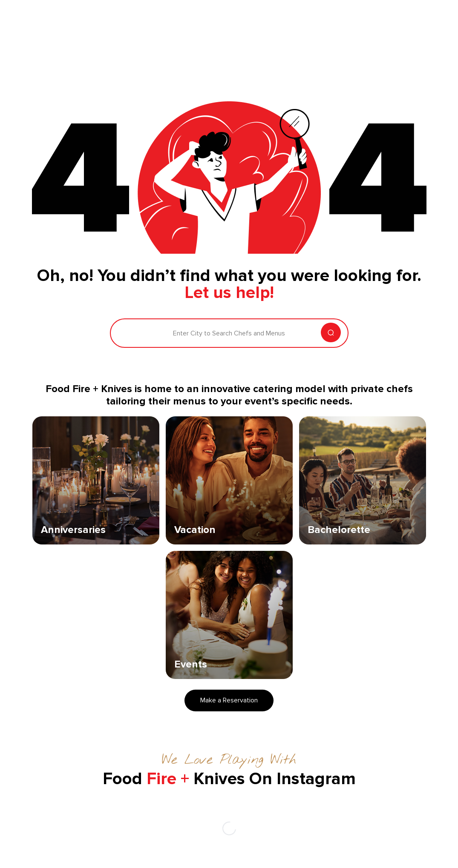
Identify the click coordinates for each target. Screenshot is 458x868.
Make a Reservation (229, 700)
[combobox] (123, 333)
